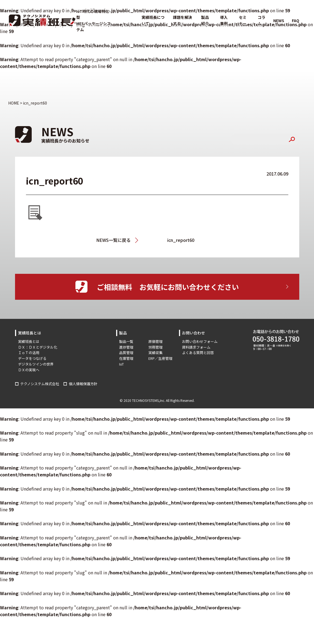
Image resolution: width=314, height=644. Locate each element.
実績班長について (153, 20)
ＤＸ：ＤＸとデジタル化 (38, 347)
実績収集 (155, 353)
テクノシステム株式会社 (40, 384)
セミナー (243, 20)
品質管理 (126, 353)
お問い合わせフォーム (200, 341)
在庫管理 (126, 358)
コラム (262, 20)
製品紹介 (205, 20)
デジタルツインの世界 (36, 364)
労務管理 (155, 347)
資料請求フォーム (196, 347)
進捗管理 (126, 347)
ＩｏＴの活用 (29, 353)
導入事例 (224, 20)
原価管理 (155, 341)
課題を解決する (183, 20)
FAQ (296, 20)
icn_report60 (181, 240)
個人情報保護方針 (83, 384)
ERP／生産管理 (160, 358)
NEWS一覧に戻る (113, 240)
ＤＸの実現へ (29, 370)
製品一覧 (126, 341)
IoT (121, 364)
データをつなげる (32, 358)
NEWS (279, 20)
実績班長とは (29, 341)
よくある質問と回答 (198, 353)
